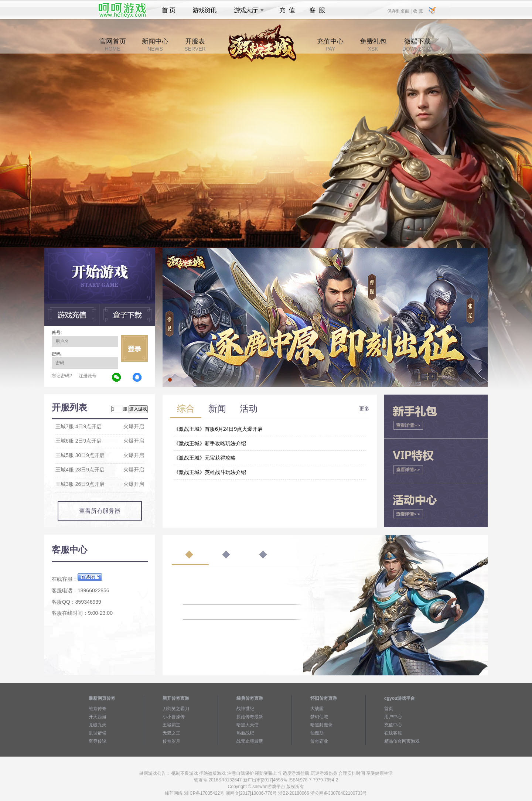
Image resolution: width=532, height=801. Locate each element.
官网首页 (113, 45)
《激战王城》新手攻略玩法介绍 (210, 443)
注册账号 (88, 376)
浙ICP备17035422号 (204, 793)
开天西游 (98, 717)
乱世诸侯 (98, 733)
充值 (287, 10)
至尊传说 (98, 741)
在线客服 (393, 733)
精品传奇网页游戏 (402, 741)
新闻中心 (155, 45)
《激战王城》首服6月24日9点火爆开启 (218, 429)
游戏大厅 (247, 10)
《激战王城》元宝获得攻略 (205, 458)
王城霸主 (171, 725)
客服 (318, 10)
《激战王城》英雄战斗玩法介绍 (210, 472)
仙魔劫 (317, 733)
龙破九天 (98, 725)
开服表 (195, 45)
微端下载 (417, 45)
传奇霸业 (319, 741)
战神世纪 (245, 709)
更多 (364, 409)
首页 (169, 10)
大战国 (317, 709)
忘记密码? (62, 376)
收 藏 (418, 11)
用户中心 (393, 717)
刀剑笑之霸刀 (176, 709)
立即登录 (134, 348)
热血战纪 (245, 733)
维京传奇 (98, 709)
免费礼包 (373, 45)
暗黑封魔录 (321, 725)
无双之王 (171, 733)
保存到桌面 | (400, 11)
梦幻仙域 (319, 717)
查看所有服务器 (100, 511)
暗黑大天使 (248, 725)
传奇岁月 (171, 741)
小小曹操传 (174, 717)
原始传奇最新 (250, 717)
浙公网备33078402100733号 (339, 793)
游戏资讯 (205, 10)
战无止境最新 (250, 741)
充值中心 (330, 45)
